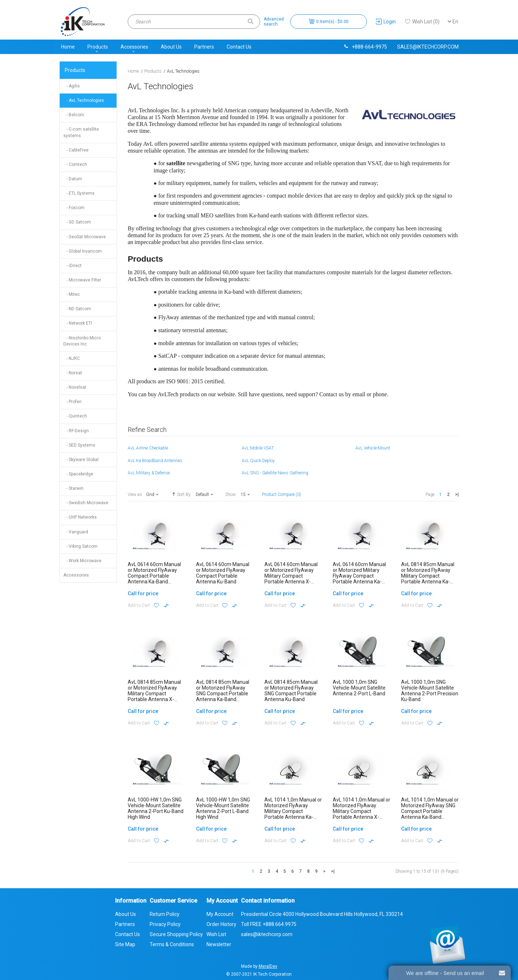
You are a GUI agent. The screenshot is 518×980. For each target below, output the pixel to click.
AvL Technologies (183, 71)
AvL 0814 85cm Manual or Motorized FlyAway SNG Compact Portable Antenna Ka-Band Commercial (223, 694)
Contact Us (239, 47)
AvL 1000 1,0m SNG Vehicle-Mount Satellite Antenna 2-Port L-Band (359, 688)
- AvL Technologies (84, 100)
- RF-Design (76, 431)
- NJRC (72, 358)
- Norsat (73, 373)
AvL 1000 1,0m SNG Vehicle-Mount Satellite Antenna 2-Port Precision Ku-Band (430, 691)
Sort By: (181, 494)
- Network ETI (78, 323)
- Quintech (75, 416)
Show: (231, 494)
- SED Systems (79, 445)
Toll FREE (269, 924)
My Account (220, 914)
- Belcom (74, 115)
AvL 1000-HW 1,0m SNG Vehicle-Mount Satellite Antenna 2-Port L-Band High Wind (223, 808)
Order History (221, 924)
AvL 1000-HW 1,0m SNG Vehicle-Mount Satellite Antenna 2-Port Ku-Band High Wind (156, 808)
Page (430, 494)
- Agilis (72, 86)
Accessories (134, 47)
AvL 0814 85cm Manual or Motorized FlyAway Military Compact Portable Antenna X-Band (154, 694)
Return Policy (165, 914)
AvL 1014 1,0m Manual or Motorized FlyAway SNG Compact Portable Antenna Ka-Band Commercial (430, 811)
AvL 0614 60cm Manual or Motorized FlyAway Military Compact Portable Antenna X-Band (291, 576)
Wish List (216, 934)
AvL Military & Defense (149, 473)
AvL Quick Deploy (258, 461)
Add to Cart (139, 605)
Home (68, 47)
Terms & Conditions (172, 944)
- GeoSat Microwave (85, 237)
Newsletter (219, 944)
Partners (204, 47)
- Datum (73, 179)
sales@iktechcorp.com (428, 47)
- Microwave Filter (82, 280)
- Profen (72, 402)
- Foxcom (74, 208)
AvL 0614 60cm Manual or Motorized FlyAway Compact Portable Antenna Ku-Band (223, 573)
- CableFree (76, 150)
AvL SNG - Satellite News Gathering (275, 473)
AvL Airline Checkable (148, 448)
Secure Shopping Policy (176, 934)
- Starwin (73, 488)
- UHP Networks (80, 517)
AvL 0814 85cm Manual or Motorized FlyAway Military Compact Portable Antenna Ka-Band (428, 576)
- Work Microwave (82, 561)
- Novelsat (75, 387)
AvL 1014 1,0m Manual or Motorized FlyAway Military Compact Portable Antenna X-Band (362, 811)
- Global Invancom (83, 251)
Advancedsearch (274, 22)
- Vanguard (76, 532)
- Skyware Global (81, 460)
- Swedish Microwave (86, 503)
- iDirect (72, 266)
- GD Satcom (77, 222)
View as (135, 494)
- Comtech (75, 164)
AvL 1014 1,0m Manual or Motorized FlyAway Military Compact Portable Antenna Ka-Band (293, 811)
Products (98, 47)
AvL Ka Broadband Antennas (155, 461)
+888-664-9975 (365, 47)
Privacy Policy (165, 924)
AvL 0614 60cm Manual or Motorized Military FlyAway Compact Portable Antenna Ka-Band (359, 576)
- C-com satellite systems (81, 132)
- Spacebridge (78, 474)
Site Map (125, 944)
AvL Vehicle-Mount (373, 448)
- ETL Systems (79, 193)
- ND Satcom (77, 309)
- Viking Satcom (80, 546)
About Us (171, 47)
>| (457, 494)
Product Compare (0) (281, 494)
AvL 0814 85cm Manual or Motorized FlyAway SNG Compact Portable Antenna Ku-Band (291, 691)
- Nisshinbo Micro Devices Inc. (82, 341)
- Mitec (72, 294)
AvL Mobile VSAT (258, 448)
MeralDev (268, 966)
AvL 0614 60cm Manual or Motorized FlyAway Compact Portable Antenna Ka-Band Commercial (154, 576)
